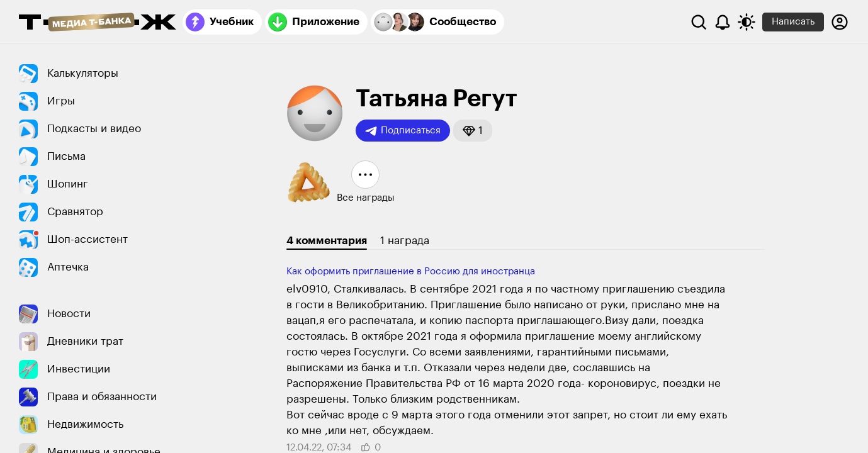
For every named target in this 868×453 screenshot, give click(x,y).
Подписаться (403, 131)
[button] (473, 131)
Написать (793, 22)
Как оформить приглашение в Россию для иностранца (411, 271)
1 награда (405, 241)
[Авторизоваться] (840, 22)
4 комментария (327, 241)
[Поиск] (699, 22)
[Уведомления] (723, 22)
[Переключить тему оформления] (747, 22)
